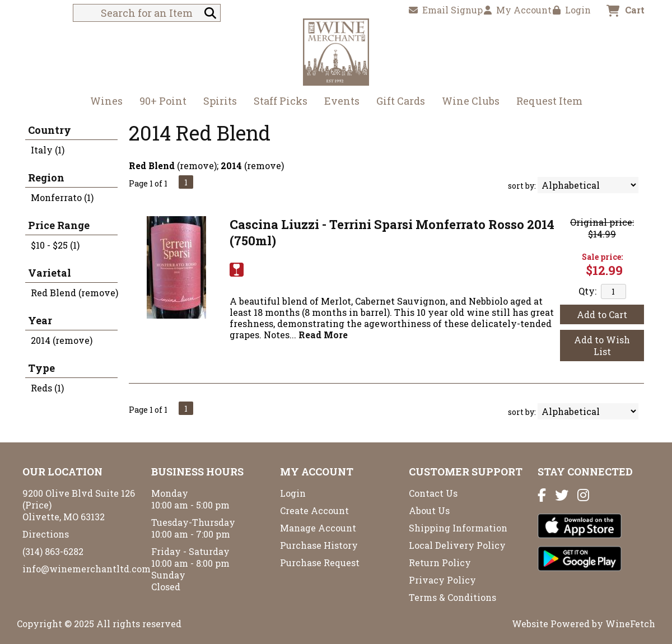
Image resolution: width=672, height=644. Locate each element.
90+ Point (163, 101)
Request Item (549, 101)
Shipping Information (458, 528)
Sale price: (602, 257)
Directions (46, 534)
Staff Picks (281, 101)
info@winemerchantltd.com (87, 569)
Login (572, 10)
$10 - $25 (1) (55, 245)
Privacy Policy (442, 580)
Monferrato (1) (62, 197)
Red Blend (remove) (74, 293)
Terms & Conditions (452, 597)
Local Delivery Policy (457, 545)
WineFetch (630, 624)
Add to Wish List (602, 346)
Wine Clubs (467, 102)
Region (46, 178)
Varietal (50, 273)
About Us (429, 510)
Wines (103, 102)
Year (40, 320)
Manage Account (318, 528)
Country (50, 130)
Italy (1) (48, 150)
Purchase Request (320, 563)
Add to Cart (602, 314)
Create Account (314, 510)
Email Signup (446, 10)
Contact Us (433, 493)
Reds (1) (47, 388)
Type (41, 368)
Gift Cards (401, 101)
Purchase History (319, 545)
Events (342, 101)
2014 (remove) (62, 340)
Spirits (216, 102)
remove (197, 165)
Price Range (59, 225)
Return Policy (440, 563)
